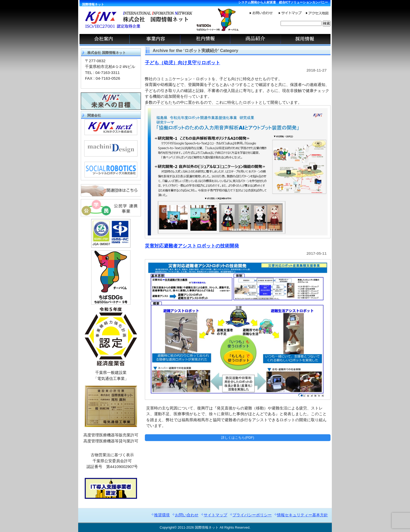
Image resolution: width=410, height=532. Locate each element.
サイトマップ (215, 515)
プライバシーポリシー (252, 515)
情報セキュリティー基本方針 (302, 515)
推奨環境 (162, 515)
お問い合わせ (187, 515)
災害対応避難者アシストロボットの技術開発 (192, 246)
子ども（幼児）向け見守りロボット (183, 63)
